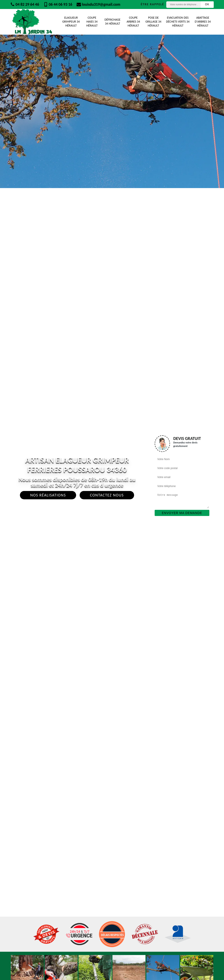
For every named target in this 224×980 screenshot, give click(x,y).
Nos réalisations (48, 495)
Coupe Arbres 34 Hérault (133, 22)
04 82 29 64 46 (25, 4)
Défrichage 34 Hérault (113, 22)
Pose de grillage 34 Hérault (153, 22)
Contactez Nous (107, 495)
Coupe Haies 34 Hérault (92, 22)
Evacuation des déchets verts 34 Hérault (178, 22)
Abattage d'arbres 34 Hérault (203, 22)
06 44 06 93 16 (58, 4)
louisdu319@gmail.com (98, 4)
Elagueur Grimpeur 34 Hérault (71, 22)
